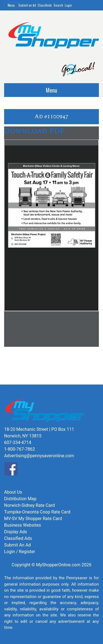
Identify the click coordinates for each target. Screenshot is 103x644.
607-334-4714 (18, 443)
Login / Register (20, 552)
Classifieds (45, 5)
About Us (13, 492)
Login (68, 5)
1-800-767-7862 (20, 449)
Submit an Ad (27, 5)
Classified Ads (18, 538)
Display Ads (16, 532)
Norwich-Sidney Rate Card (29, 505)
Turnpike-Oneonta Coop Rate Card (37, 512)
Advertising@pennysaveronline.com (39, 456)
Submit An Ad (17, 545)
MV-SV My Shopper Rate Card (33, 519)
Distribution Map (20, 499)
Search (58, 5)
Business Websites (23, 525)
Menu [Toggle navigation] (11, 5)
